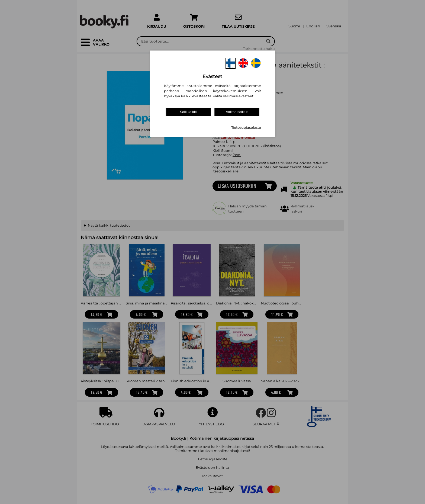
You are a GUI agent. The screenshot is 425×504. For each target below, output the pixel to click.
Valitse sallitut (237, 112)
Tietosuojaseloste (246, 128)
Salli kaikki (188, 112)
